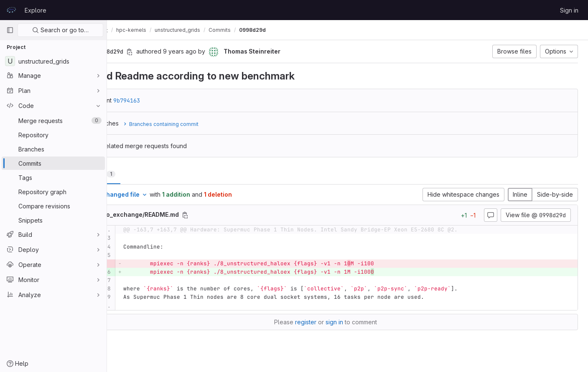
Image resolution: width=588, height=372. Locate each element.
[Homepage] (11, 10)
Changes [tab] (141, 174)
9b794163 (171, 100)
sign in (356, 322)
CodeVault (134, 30)
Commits (263, 30)
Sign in (569, 10)
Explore (36, 10)
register (328, 322)
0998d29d (296, 30)
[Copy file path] (229, 215)
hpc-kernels (175, 30)
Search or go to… (60, 30)
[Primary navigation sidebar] (10, 30)
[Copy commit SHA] (173, 52)
